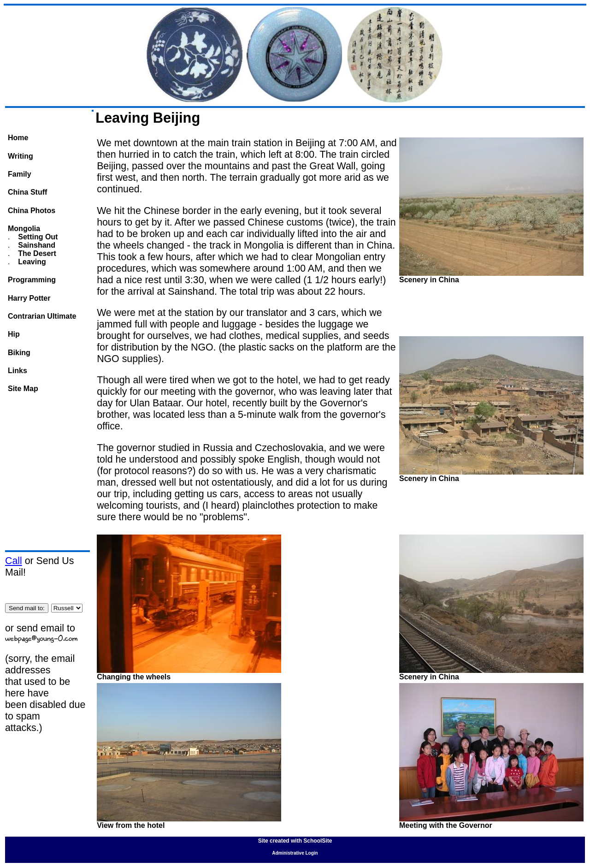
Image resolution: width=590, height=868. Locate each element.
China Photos (32, 211)
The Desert (36, 253)
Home (18, 138)
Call (14, 561)
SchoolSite (318, 841)
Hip (14, 334)
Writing (21, 156)
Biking (19, 353)
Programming (32, 280)
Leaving (31, 262)
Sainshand (36, 245)
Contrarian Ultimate (42, 316)
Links (18, 371)
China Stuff (27, 192)
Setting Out (37, 237)
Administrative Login (295, 853)
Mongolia (24, 229)
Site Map (23, 389)
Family (20, 174)
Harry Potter (29, 298)
